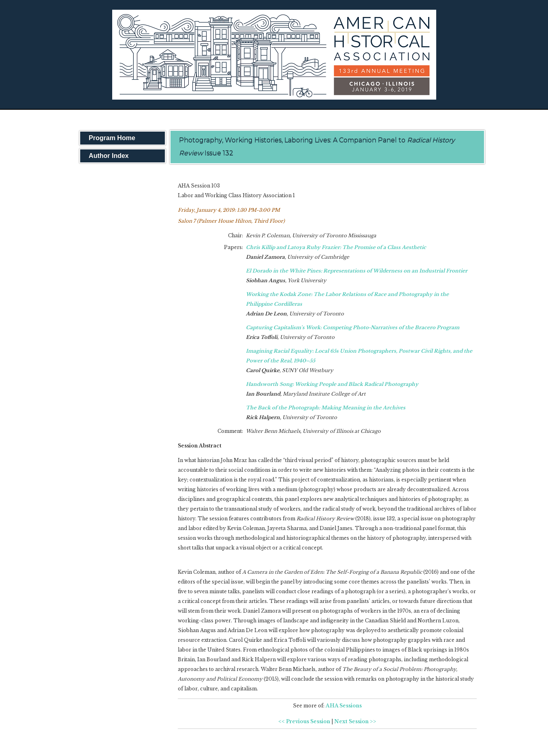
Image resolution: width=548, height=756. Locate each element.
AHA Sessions (344, 706)
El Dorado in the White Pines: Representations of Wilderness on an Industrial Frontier (357, 271)
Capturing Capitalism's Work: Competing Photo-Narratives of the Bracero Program (353, 327)
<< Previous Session (304, 721)
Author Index (109, 156)
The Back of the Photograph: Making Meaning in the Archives (326, 408)
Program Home (112, 138)
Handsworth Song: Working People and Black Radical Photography (332, 384)
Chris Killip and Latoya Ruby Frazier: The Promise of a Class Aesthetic (336, 247)
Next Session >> (355, 721)
